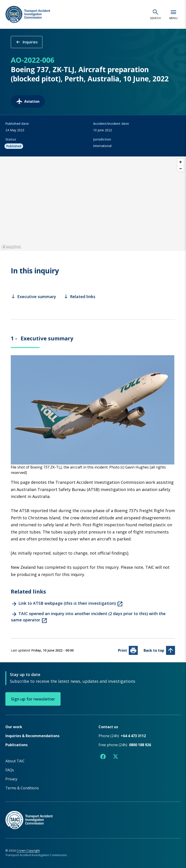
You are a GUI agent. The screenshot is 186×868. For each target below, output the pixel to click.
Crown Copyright (28, 850)
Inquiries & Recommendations (32, 736)
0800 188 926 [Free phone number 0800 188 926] (140, 745)
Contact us (108, 727)
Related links (80, 297)
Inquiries (27, 42)
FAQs (10, 770)
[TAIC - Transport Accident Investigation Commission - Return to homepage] (28, 15)
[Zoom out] (181, 168)
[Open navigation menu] (173, 14)
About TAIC (15, 761)
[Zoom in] (181, 162)
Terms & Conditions (22, 788)
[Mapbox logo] (11, 247)
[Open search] (155, 14)
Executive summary (34, 297)
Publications (16, 745)
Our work (14, 727)
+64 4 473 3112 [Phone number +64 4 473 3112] (133, 736)
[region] (93, 204)
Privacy (11, 779)
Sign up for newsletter (33, 699)
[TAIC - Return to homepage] (93, 815)
